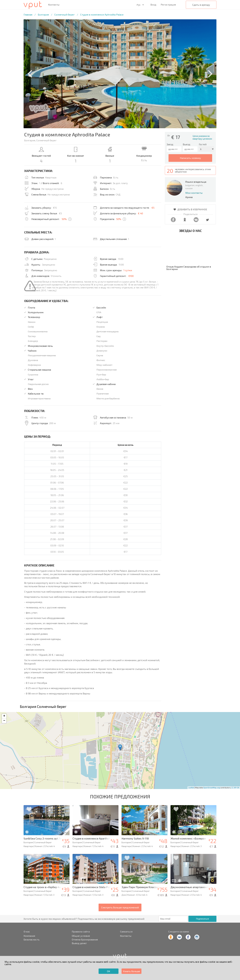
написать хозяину (190, 158)
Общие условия (81, 936)
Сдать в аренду (201, 5)
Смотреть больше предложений (120, 907)
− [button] (4, 721)
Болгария (43, 14)
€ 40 (140, 213)
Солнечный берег (65, 14)
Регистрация (168, 5)
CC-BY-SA (235, 788)
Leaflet (191, 788)
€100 (131, 276)
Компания (29, 936)
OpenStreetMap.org (212, 788)
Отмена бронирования (85, 940)
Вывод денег (79, 943)
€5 (153, 208)
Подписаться (202, 919)
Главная (28, 14)
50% (64, 219)
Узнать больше (131, 971)
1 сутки (128, 270)
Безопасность (32, 940)
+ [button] (4, 716)
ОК (109, 971)
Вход (153, 5)
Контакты (54, 5)
